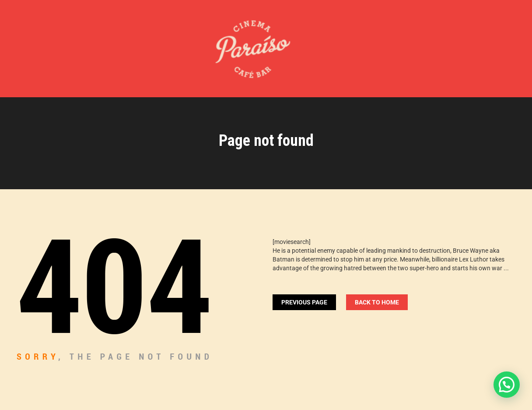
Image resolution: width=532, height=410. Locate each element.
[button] (507, 385)
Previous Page (304, 302)
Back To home (377, 302)
